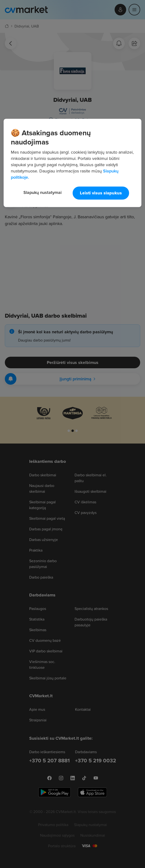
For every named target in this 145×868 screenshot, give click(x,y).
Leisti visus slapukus (101, 193)
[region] (72, 163)
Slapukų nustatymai (42, 192)
